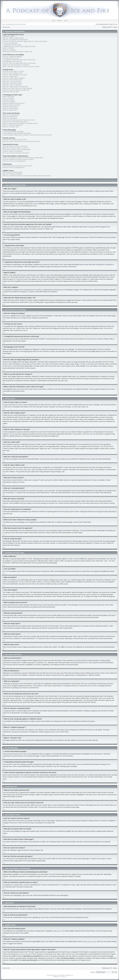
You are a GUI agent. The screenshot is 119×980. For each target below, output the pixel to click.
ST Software (63, 976)
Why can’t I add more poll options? (14, 78)
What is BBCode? (9, 97)
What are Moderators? (10, 117)
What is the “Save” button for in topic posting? (18, 88)
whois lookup (24, 954)
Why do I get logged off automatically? (15, 40)
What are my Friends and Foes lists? (15, 140)
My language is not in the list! (12, 61)
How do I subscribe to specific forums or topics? (18, 159)
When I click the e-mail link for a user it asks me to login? (21, 67)
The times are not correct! (11, 58)
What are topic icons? (10, 110)
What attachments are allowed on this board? (18, 166)
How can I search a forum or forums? (15, 146)
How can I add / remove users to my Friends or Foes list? (21, 141)
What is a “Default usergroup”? (13, 125)
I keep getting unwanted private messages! (17, 133)
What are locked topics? (11, 108)
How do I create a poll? (10, 76)
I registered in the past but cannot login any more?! (19, 46)
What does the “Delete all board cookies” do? (18, 52)
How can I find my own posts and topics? (16, 153)
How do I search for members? (13, 151)
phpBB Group (57, 931)
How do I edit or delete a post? (13, 73)
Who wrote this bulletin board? (13, 172)
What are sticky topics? (10, 107)
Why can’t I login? (9, 36)
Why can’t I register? (10, 50)
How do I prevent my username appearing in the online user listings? (25, 41)
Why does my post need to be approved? (16, 90)
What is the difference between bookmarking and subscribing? (23, 158)
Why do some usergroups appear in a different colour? (20, 123)
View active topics (21, 24)
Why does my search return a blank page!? (17, 150)
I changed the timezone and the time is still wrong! (19, 60)
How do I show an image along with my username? (19, 63)
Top (4, 195)
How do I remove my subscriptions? (14, 161)
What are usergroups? (10, 118)
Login (66, 21)
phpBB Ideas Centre (89, 941)
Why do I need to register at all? (13, 38)
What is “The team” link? (11, 127)
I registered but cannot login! (12, 45)
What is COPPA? (8, 48)
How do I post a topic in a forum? (14, 71)
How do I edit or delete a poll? (13, 80)
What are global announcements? (14, 103)
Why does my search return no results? (16, 148)
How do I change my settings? (13, 56)
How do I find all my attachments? (14, 168)
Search (59, 21)
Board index (6, 27)
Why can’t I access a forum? (12, 82)
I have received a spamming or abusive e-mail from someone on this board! (27, 135)
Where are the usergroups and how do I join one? (19, 120)
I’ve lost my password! (10, 43)
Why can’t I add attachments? (13, 83)
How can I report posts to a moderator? (16, 87)
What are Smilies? (9, 100)
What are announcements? (12, 105)
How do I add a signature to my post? (15, 75)
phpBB (54, 975)
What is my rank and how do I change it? (16, 65)
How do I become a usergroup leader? (15, 122)
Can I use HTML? (9, 98)
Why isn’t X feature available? (13, 174)
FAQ (54, 21)
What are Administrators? (11, 115)
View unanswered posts (9, 24)
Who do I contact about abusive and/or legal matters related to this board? (27, 176)
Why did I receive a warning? (12, 85)
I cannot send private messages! (13, 132)
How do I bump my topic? (11, 92)
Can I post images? (9, 102)
